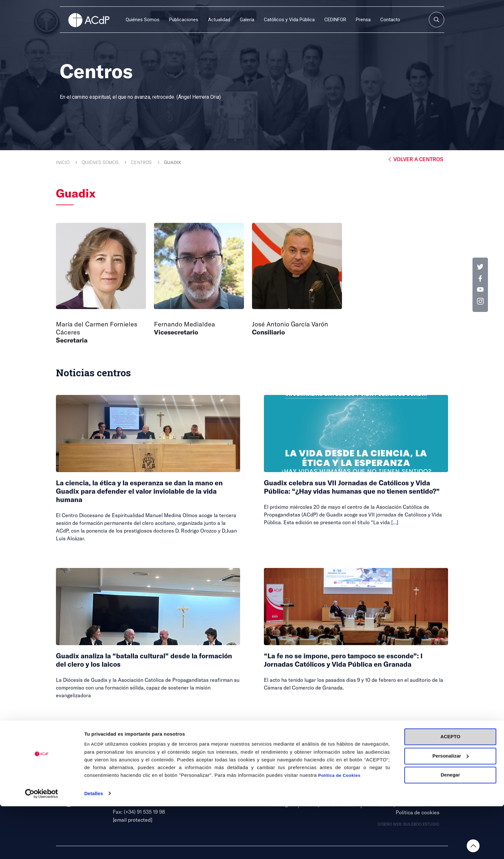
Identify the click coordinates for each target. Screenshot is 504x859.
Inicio (63, 162)
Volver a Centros (415, 159)
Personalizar (450, 809)
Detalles (94, 846)
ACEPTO (450, 790)
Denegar (450, 828)
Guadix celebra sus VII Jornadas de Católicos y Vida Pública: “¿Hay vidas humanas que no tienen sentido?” (355, 491)
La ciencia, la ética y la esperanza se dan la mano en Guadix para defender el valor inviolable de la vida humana (146, 491)
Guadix (172, 162)
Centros (141, 162)
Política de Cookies (339, 829)
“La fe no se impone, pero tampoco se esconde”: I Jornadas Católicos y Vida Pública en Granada (354, 659)
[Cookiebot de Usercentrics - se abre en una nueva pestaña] (42, 846)
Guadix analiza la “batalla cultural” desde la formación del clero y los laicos (137, 659)
